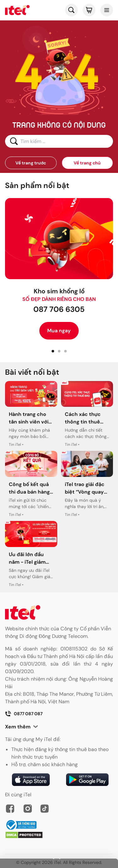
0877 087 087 (24, 714)
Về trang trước (31, 163)
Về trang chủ (87, 163)
